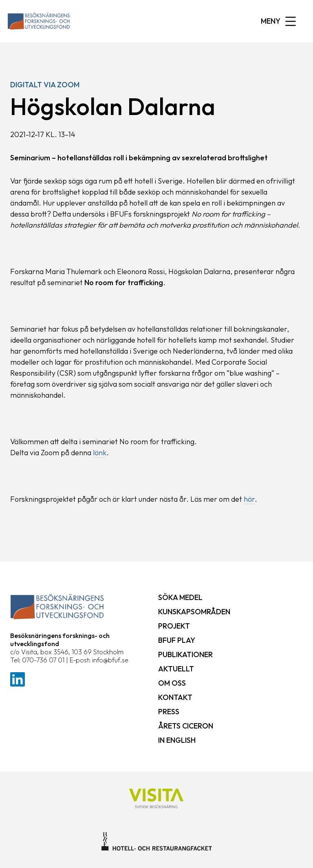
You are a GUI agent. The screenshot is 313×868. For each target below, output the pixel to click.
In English (177, 740)
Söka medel (180, 597)
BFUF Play (177, 640)
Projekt (174, 626)
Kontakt (175, 697)
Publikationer (185, 654)
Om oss (172, 683)
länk (100, 453)
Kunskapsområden (194, 612)
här (249, 499)
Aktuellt (176, 669)
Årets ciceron (186, 726)
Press (169, 712)
